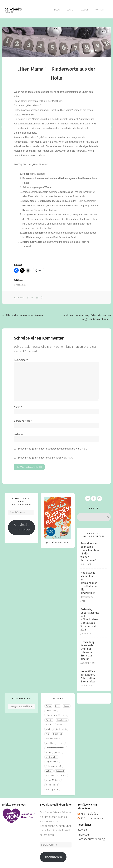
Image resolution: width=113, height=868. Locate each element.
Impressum (84, 833)
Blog (56, 9)
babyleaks (13, 9)
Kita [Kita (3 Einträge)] (48, 733)
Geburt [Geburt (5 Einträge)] (60, 723)
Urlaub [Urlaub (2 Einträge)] (63, 774)
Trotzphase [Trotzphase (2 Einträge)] (51, 774)
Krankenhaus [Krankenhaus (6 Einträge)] (52, 737)
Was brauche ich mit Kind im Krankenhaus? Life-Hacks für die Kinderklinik (89, 582)
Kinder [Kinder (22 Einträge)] (49, 728)
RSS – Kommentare (91, 817)
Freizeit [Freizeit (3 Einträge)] (49, 723)
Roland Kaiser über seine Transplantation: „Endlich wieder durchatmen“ (90, 551)
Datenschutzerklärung (91, 838)
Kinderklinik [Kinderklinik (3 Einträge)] (61, 728)
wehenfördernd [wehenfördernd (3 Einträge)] (53, 779)
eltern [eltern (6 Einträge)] (64, 714)
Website (18, 433)
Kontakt (99, 9)
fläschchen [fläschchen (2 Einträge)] (62, 719)
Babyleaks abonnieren (21, 526)
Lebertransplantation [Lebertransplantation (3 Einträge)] (56, 747)
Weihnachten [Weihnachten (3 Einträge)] (52, 784)
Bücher (70, 9)
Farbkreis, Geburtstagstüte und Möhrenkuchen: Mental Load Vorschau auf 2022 (90, 618)
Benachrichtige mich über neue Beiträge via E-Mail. (45, 457)
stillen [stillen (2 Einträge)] (49, 770)
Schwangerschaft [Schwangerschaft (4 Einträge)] (54, 765)
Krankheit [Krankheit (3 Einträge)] (50, 742)
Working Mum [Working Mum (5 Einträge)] (52, 788)
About (85, 9)
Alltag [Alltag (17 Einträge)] (49, 705)
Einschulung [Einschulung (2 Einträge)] (51, 714)
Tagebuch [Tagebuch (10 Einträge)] (60, 770)
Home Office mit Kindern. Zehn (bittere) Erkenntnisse (89, 676)
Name (18, 406)
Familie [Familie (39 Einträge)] (49, 719)
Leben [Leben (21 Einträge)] (61, 742)
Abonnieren (53, 856)
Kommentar (21, 359)
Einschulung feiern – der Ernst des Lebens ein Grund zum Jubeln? (87, 649)
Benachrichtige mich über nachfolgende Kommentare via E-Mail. (52, 448)
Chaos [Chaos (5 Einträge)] (66, 705)
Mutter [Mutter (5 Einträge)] (58, 751)
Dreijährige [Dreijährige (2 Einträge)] (51, 710)
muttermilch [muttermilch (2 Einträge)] (52, 756)
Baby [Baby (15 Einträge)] (57, 705)
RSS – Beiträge (88, 813)
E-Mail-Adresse (23, 420)
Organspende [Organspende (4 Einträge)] (52, 760)
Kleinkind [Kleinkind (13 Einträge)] (58, 733)
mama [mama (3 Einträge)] (49, 751)
